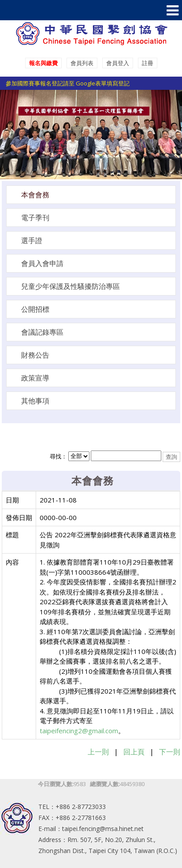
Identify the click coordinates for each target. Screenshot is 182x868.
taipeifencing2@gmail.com (79, 731)
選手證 (32, 240)
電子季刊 (35, 218)
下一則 (170, 752)
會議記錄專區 (42, 332)
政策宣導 (35, 378)
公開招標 (35, 309)
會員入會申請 (42, 263)
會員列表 (82, 63)
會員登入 (118, 63)
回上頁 (134, 752)
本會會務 (35, 195)
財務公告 (35, 355)
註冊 (148, 63)
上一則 (98, 752)
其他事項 (35, 401)
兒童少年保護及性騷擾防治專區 (71, 286)
